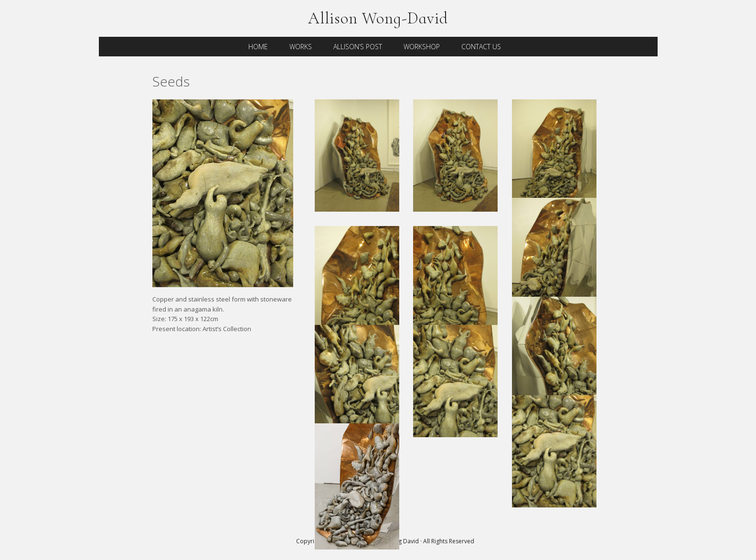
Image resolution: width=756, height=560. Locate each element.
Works (301, 47)
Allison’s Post (358, 47)
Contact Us (481, 47)
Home (258, 47)
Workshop (422, 47)
